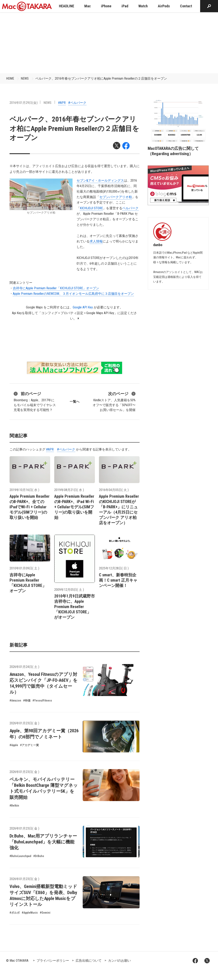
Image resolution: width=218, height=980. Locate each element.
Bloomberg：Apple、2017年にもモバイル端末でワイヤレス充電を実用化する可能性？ (35, 401)
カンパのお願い (119, 961)
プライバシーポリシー (53, 961)
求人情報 (96, 241)
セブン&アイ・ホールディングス (100, 180)
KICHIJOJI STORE (91, 208)
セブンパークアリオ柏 (116, 197)
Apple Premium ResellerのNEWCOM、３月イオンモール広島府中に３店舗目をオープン (73, 294)
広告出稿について (89, 961)
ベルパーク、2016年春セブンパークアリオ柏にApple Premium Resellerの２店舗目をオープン (101, 78)
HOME (10, 78)
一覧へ (75, 402)
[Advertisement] (109, 43)
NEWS (25, 78)
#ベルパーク (77, 103)
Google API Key (83, 307)
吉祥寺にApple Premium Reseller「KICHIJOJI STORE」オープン (56, 288)
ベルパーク (130, 208)
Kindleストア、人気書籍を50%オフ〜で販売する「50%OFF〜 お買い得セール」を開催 (114, 401)
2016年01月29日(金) (24, 103)
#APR (62, 103)
